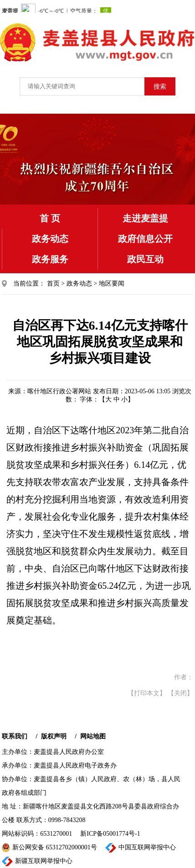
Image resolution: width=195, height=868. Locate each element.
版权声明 (54, 736)
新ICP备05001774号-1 (110, 834)
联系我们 (15, 736)
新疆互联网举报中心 (37, 861)
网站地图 (93, 736)
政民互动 (145, 259)
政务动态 (50, 239)
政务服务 (50, 259)
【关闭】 (180, 693)
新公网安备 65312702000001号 (49, 848)
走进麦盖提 (145, 218)
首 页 (50, 218)
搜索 (160, 87)
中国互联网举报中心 (141, 848)
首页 (53, 283)
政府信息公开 (145, 239)
